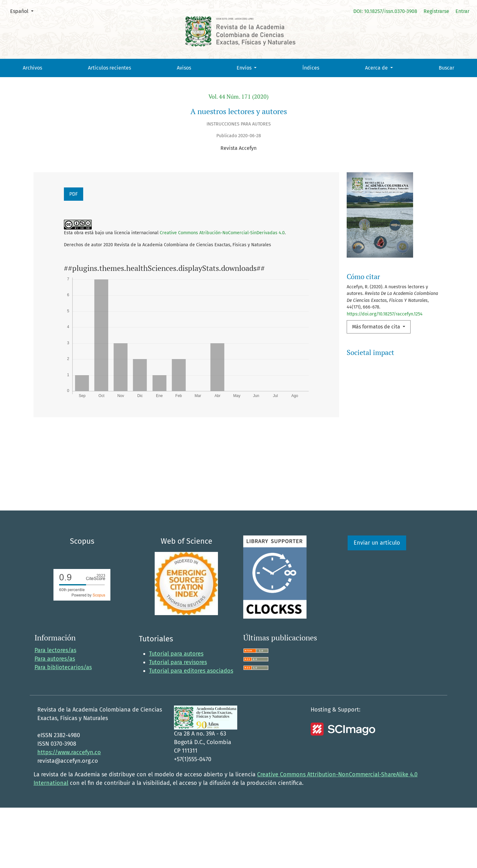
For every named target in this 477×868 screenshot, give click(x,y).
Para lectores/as (55, 711)
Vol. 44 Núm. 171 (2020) (238, 97)
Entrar (462, 11)
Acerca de (377, 68)
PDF (74, 194)
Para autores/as (55, 719)
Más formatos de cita (377, 327)
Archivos (32, 68)
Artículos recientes (109, 68)
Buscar (446, 68)
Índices (311, 68)
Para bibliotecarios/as (63, 728)
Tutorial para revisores (178, 723)
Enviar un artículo (377, 603)
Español (24, 11)
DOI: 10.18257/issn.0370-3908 (385, 11)
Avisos (184, 68)
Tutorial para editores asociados (191, 731)
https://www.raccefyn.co (69, 813)
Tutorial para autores (176, 714)
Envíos (245, 68)
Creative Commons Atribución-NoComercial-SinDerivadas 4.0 (222, 233)
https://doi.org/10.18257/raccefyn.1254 (385, 314)
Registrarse (436, 11)
